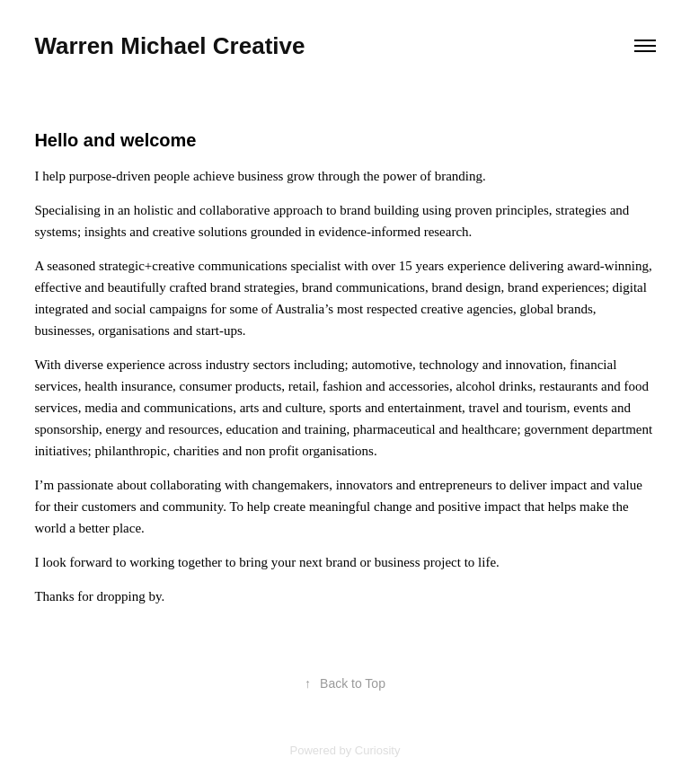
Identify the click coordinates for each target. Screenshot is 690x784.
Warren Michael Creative (169, 46)
